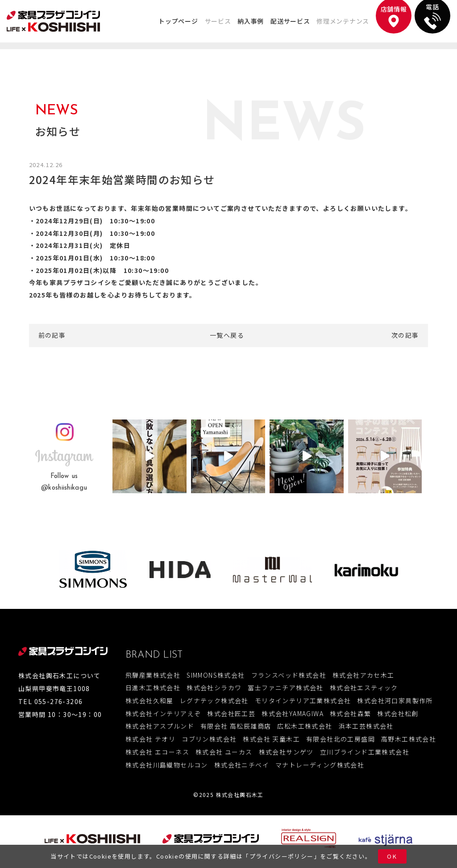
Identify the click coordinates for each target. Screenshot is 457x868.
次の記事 (405, 335)
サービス (218, 21)
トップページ (178, 21)
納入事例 (251, 21)
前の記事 (52, 335)
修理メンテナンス (343, 21)
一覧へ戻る (227, 335)
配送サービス (290, 21)
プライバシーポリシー (282, 856)
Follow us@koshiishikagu (64, 482)
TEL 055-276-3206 (50, 701)
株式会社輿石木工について (60, 675)
